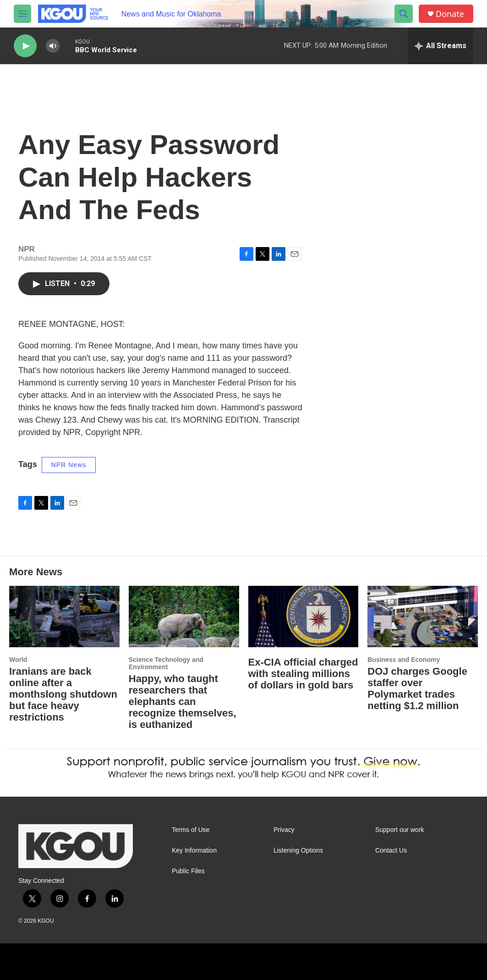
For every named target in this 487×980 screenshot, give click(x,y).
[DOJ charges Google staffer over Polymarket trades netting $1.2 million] (423, 617)
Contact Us (391, 851)
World (18, 660)
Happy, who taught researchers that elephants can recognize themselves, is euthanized (183, 702)
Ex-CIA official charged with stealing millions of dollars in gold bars (303, 674)
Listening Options (298, 851)
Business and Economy (404, 660)
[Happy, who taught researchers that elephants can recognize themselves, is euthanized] (184, 617)
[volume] (53, 46)
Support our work (400, 830)
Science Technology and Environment (166, 663)
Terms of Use (191, 830)
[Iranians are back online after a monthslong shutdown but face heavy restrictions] (64, 617)
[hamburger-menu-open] (22, 14)
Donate (450, 14)
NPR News (69, 465)
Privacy (284, 830)
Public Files (188, 871)
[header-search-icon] (404, 14)
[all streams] (440, 46)
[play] (25, 46)
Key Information (194, 851)
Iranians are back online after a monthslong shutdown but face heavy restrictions (63, 694)
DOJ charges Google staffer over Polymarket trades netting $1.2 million (417, 688)
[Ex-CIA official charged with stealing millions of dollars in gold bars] (304, 617)
